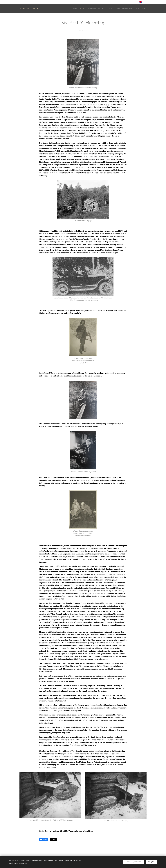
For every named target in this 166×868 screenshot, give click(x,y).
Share (43, 840)
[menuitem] (130, 9)
